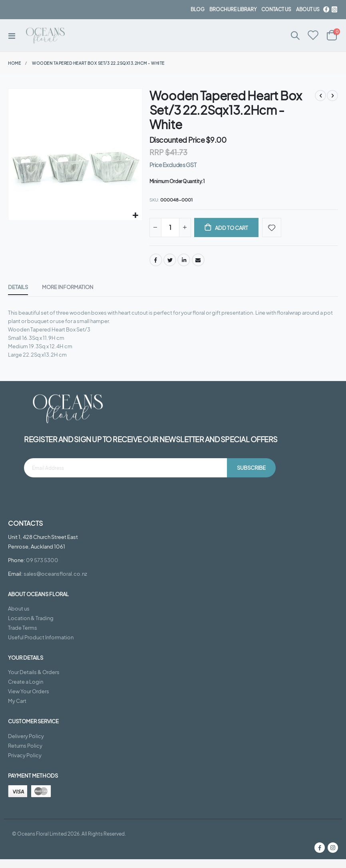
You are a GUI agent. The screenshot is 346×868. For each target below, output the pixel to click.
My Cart (17, 710)
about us (308, 9)
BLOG (198, 9)
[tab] (18, 290)
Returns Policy (25, 754)
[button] (135, 216)
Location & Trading (31, 627)
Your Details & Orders (34, 681)
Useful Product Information (41, 646)
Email (198, 261)
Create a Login (26, 691)
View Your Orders (29, 700)
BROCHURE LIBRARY (233, 9)
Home (14, 63)
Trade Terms (23, 637)
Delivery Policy (26, 745)
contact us (276, 9)
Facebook (156, 261)
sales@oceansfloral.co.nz (55, 583)
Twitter (170, 261)
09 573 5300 (42, 569)
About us (19, 617)
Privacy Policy (25, 764)
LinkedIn (184, 261)
